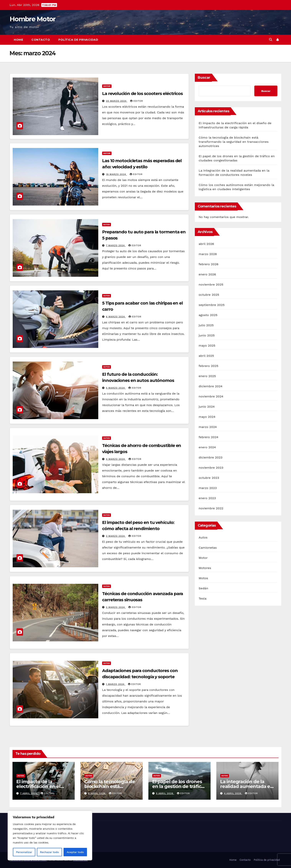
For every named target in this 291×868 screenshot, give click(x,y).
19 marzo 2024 (117, 174)
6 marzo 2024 (116, 317)
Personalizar (24, 852)
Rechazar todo (49, 852)
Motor (107, 86)
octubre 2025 (209, 295)
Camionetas (208, 548)
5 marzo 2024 (116, 388)
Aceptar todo (75, 852)
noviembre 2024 (211, 396)
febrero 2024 (208, 437)
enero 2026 (207, 274)
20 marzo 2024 (117, 101)
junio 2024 (207, 407)
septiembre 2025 (212, 305)
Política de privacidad (78, 40)
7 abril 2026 (29, 793)
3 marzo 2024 (116, 536)
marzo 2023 (208, 488)
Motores (205, 568)
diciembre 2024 (211, 386)
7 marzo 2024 (116, 245)
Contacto (41, 40)
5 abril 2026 (165, 793)
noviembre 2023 (211, 468)
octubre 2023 (209, 478)
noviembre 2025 (211, 285)
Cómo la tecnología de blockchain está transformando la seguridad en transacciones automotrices (234, 142)
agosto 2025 (208, 315)
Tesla (203, 598)
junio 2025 (207, 335)
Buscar (204, 78)
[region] (50, 836)
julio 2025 (206, 325)
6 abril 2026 (97, 793)
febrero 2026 (209, 264)
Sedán (203, 588)
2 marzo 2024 (116, 607)
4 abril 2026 (233, 793)
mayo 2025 (207, 346)
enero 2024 (207, 447)
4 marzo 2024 (116, 459)
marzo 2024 (208, 427)
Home (18, 40)
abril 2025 (206, 356)
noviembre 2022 (211, 508)
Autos (107, 224)
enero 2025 (207, 376)
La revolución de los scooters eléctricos (142, 94)
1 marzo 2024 (116, 684)
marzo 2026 (208, 254)
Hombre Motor (33, 19)
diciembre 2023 (211, 457)
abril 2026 (206, 244)
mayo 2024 (207, 417)
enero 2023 (207, 498)
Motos (203, 578)
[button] (271, 40)
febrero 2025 (208, 366)
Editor (137, 101)
